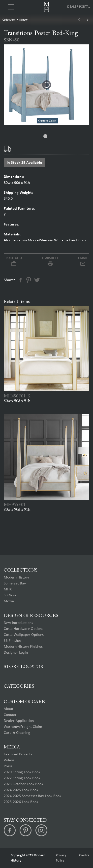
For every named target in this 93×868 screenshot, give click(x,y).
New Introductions (18, 623)
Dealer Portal (79, 7)
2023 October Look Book (23, 784)
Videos (9, 760)
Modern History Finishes (23, 647)
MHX (8, 589)
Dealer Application (19, 721)
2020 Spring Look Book (22, 772)
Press (8, 766)
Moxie (9, 601)
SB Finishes (13, 641)
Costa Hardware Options (23, 629)
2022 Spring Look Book (22, 778)
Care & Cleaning (17, 733)
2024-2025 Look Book (21, 790)
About (8, 709)
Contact (10, 715)
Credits (84, 855)
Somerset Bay (15, 583)
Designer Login (16, 653)
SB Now (10, 595)
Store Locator (24, 667)
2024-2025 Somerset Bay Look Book (32, 796)
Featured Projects (18, 754)
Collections (9, 20)
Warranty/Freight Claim (23, 727)
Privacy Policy (61, 858)
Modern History (16, 578)
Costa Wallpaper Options (24, 635)
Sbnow (23, 20)
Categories (19, 687)
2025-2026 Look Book (21, 802)
